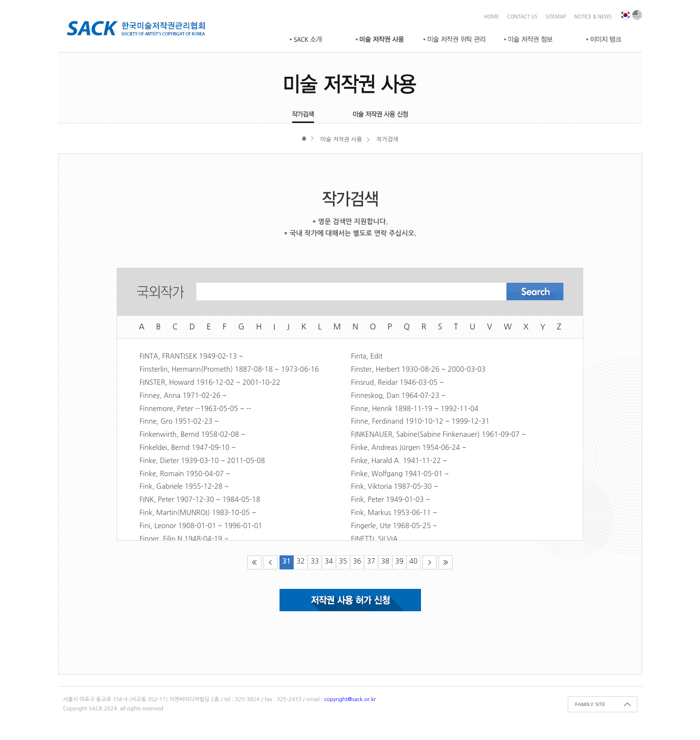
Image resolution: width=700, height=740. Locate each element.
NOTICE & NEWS (593, 17)
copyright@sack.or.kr (350, 699)
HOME (492, 17)
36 (357, 561)
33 (315, 561)
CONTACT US (522, 17)
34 (329, 561)
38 (385, 561)
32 (301, 561)
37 (371, 561)
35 (343, 561)
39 (399, 561)
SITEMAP (556, 17)
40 (413, 561)
